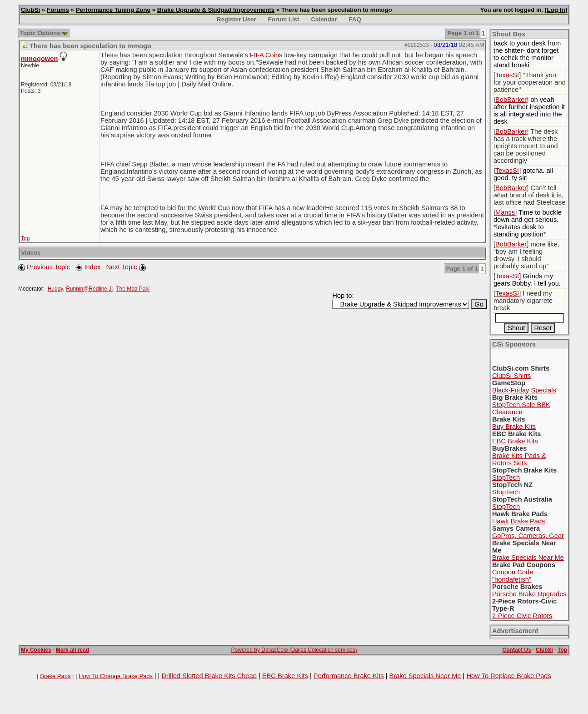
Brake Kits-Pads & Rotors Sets (519, 459)
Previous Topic (48, 267)
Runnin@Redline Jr (90, 289)
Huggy (55, 289)
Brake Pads (55, 676)
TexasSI (507, 75)
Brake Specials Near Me (528, 558)
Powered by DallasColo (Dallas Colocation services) (294, 650)
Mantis (505, 212)
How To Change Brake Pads (116, 676)
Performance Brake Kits (349, 676)
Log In (556, 10)
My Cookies (36, 650)
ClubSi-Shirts (512, 376)
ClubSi (30, 10)
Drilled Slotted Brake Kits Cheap (209, 676)
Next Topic (121, 267)
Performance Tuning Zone (113, 10)
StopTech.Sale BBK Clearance (521, 408)
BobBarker (511, 100)
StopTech (506, 478)
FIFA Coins (266, 55)
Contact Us (517, 650)
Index (93, 267)
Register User (237, 19)
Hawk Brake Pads (518, 521)
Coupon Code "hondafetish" (513, 576)
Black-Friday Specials (524, 390)
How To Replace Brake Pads (508, 676)
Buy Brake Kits (514, 427)
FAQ (355, 19)
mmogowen (39, 59)
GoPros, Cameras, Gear (528, 536)
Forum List (284, 19)
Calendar (324, 19)
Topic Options (44, 33)
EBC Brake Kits (515, 441)
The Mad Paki (133, 289)
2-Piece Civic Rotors (522, 616)
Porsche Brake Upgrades (529, 594)
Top (25, 238)
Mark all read (72, 650)
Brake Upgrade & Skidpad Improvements (216, 10)
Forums (58, 10)
